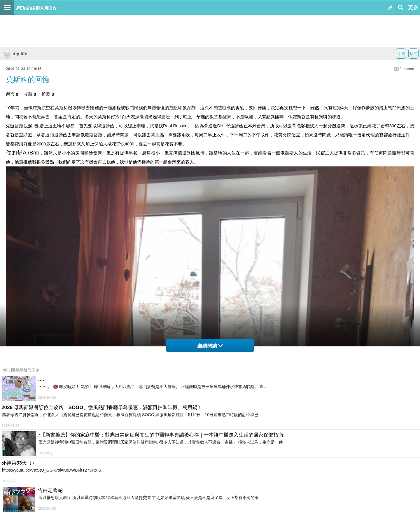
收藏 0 (30, 94)
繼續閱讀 (210, 346)
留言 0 (12, 94)
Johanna (407, 69)
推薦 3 (48, 94)
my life (14, 54)
